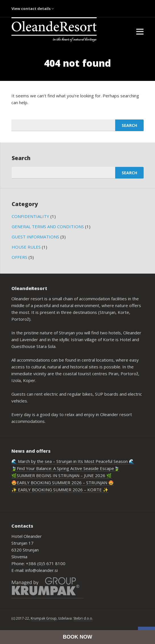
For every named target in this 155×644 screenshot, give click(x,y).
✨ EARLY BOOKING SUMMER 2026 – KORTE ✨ (60, 490)
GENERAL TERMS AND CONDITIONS (48, 226)
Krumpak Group (44, 618)
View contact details (33, 9)
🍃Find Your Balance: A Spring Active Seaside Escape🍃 (65, 468)
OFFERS (19, 257)
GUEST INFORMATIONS (35, 237)
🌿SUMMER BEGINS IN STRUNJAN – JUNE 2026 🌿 (62, 475)
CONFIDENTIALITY (30, 216)
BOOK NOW (77, 637)
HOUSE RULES (26, 247)
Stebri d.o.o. (83, 618)
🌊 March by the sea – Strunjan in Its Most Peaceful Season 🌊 (73, 461)
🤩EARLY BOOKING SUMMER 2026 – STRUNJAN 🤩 (63, 483)
